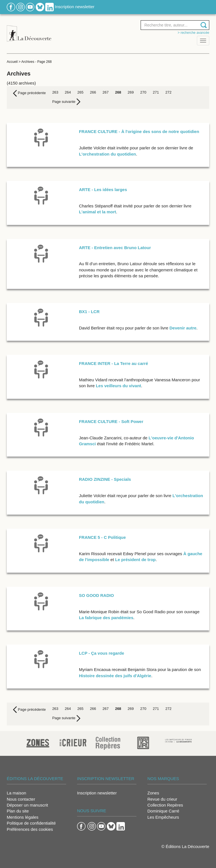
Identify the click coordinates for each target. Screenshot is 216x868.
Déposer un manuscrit (27, 805)
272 (168, 92)
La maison (16, 793)
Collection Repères (165, 805)
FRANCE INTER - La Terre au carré (114, 363)
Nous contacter (21, 799)
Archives (28, 62)
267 (105, 92)
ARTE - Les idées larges (103, 190)
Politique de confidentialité (31, 823)
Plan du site (18, 811)
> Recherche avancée (193, 33)
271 (156, 92)
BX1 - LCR (89, 312)
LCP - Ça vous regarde (102, 653)
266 (93, 92)
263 (55, 92)
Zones (153, 793)
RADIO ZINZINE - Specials (105, 479)
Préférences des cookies (30, 829)
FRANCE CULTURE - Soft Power (111, 421)
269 (131, 92)
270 (143, 92)
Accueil (12, 62)
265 (80, 92)
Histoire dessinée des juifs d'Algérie (115, 676)
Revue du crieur (162, 799)
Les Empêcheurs (163, 817)
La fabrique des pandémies (106, 618)
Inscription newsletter (75, 7)
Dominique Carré (163, 811)
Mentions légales (23, 817)
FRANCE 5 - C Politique (103, 537)
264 (68, 92)
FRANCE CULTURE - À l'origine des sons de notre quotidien (139, 131)
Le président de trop (135, 560)
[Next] (66, 102)
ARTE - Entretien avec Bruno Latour (115, 248)
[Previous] (29, 93)
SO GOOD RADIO (96, 595)
